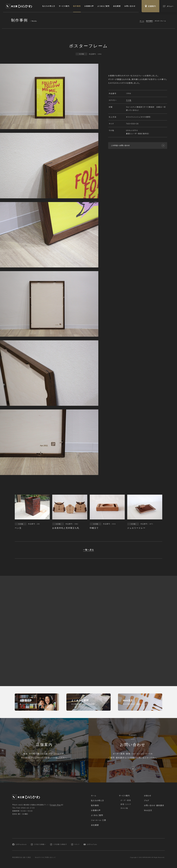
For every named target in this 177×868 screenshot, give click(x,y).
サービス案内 (64, 6)
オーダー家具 (126, 800)
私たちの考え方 (49, 6)
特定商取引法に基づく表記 (22, 857)
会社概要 (117, 6)
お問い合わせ (130, 6)
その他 (129, 101)
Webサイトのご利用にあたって (45, 857)
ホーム (142, 21)
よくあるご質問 (103, 6)
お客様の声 (89, 6)
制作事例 (77, 6)
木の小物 (124, 808)
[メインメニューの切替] (168, 6)
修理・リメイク (126, 804)
